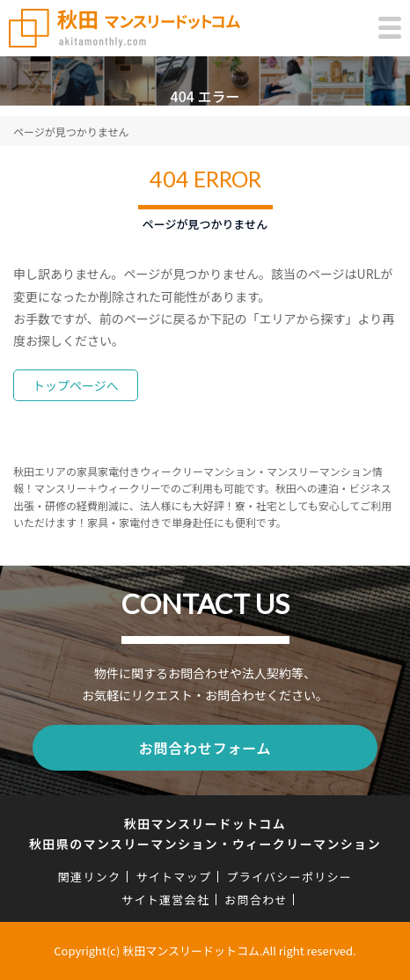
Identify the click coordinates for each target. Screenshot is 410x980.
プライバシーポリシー (289, 877)
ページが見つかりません (71, 132)
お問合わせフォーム (205, 748)
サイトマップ (173, 877)
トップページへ (76, 385)
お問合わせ (256, 900)
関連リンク (90, 877)
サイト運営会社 (165, 900)
